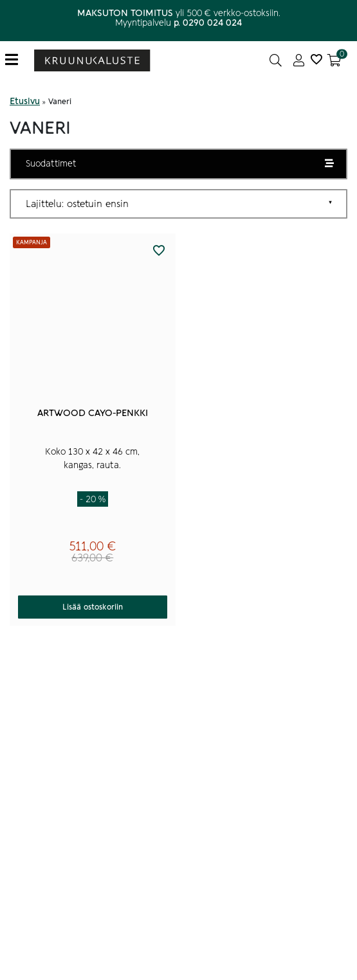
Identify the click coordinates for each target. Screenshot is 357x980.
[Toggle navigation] (16, 60)
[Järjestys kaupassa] (178, 204)
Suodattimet (51, 164)
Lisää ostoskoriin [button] (93, 607)
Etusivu (25, 101)
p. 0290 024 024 (208, 23)
